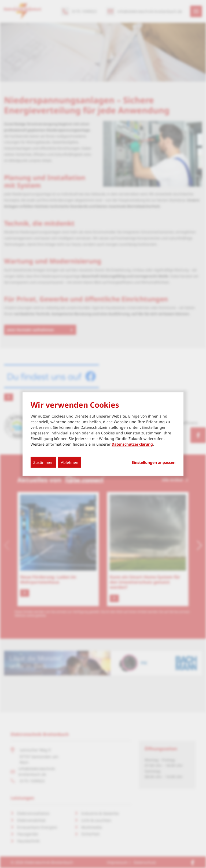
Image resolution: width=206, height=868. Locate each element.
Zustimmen (43, 462)
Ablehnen (70, 462)
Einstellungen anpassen (154, 462)
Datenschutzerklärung (132, 444)
